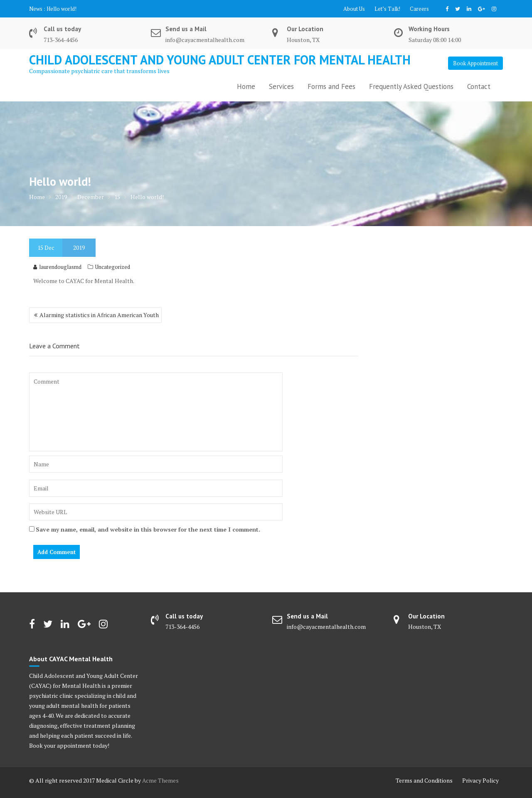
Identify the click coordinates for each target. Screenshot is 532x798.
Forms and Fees (331, 86)
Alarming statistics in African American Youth (99, 315)
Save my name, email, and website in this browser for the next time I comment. (148, 529)
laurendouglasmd (57, 267)
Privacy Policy (480, 780)
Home (246, 86)
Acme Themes (160, 780)
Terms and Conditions (424, 780)
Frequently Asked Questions (411, 86)
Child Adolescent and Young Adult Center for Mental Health (220, 60)
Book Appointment (475, 63)
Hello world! (62, 9)
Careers (419, 9)
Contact (479, 86)
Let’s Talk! (387, 9)
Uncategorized (113, 267)
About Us (354, 9)
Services (281, 86)
